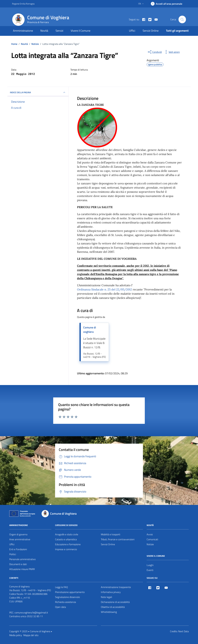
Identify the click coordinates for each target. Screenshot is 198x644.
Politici (13, 554)
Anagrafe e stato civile (67, 534)
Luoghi (150, 565)
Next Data (183, 631)
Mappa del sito (31, 635)
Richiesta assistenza (66, 602)
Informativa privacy (111, 592)
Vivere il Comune (81, 31)
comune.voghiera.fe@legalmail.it (31, 613)
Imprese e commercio (66, 549)
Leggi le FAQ (61, 587)
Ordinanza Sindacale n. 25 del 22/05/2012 (104, 289)
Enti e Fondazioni (18, 549)
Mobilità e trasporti (111, 534)
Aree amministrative (20, 539)
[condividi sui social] (155, 52)
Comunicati (152, 539)
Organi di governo (18, 534)
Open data (60, 607)
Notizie (150, 544)
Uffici (132, 31)
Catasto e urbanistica (66, 539)
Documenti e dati (18, 564)
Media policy (16, 635)
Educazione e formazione (68, 544)
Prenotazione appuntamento (70, 592)
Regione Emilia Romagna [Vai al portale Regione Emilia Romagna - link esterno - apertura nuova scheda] (23, 4)
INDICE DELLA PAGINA (38, 92)
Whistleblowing (109, 612)
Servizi (59, 31)
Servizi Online (151, 31)
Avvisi (150, 534)
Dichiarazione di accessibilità (115, 602)
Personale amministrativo (22, 559)
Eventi (150, 570)
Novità (44, 31)
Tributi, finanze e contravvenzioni (118, 539)
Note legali (106, 597)
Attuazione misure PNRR (22, 569)
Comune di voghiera (90, 330)
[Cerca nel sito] (182, 19)
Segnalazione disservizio (67, 597)
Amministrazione (23, 31)
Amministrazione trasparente (116, 587)
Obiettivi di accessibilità (113, 607)
